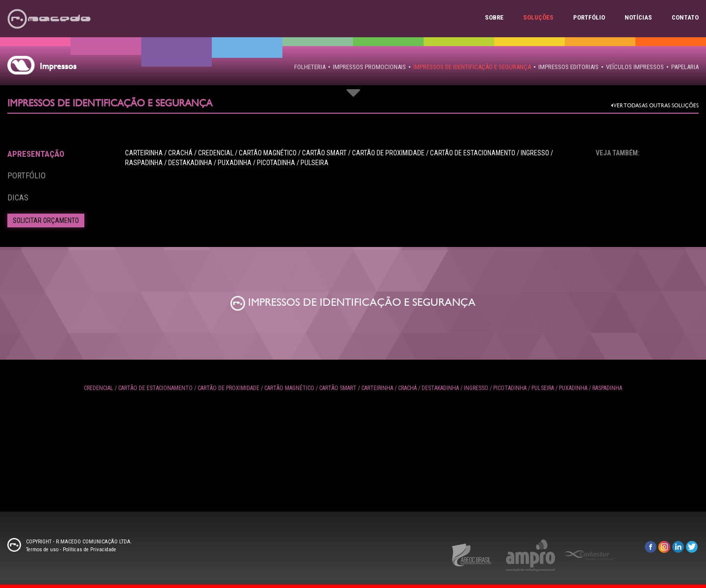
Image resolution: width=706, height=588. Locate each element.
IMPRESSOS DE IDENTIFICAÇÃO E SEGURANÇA (472, 67)
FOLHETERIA (310, 67)
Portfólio (589, 17)
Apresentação (36, 154)
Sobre (494, 17)
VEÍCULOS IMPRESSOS (635, 67)
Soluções (538, 17)
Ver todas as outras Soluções (655, 106)
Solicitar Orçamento (46, 220)
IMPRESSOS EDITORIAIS (568, 67)
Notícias (638, 17)
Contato (685, 17)
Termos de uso (42, 550)
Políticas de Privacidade (89, 550)
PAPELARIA (685, 67)
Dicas (18, 197)
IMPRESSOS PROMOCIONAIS (369, 67)
